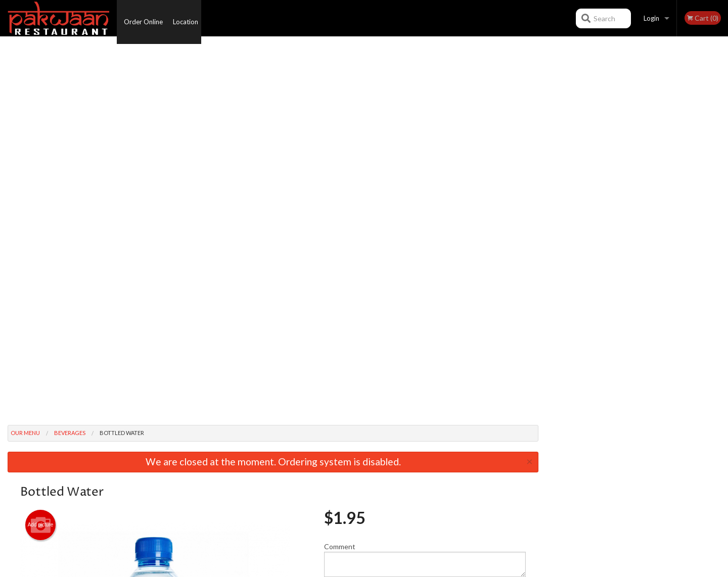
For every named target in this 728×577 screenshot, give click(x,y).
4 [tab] (645, 204)
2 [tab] (614, 204)
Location (190, 18)
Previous (554, 138)
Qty (355, 219)
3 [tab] (629, 204)
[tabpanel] (637, 138)
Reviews (426, 446)
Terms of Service (381, 570)
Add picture (41, 144)
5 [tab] (660, 204)
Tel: (524, 470)
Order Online (143, 18)
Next (720, 138)
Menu (338, 446)
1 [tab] (599, 204)
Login (651, 18)
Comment (425, 179)
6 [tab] (675, 204)
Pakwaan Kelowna (161, 433)
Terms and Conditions (445, 458)
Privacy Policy (433, 470)
